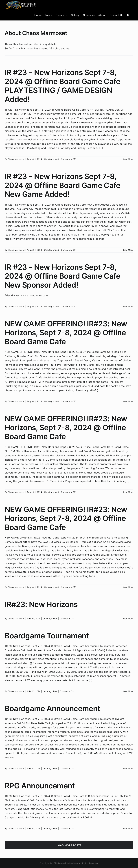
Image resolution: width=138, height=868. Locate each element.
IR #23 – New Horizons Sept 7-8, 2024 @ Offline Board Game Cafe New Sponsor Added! (62, 276)
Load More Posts (69, 845)
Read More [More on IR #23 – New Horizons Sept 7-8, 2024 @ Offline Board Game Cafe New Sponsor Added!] (128, 306)
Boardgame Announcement (52, 708)
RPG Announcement (40, 786)
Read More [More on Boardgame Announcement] (128, 768)
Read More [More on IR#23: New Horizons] (128, 619)
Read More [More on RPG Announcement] (128, 828)
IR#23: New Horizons (41, 604)
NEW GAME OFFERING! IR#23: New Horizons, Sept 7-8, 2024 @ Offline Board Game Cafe (66, 333)
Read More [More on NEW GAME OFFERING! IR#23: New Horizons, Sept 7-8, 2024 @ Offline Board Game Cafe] (128, 401)
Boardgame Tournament (47, 636)
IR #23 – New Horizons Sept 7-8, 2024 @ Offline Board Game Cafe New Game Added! (62, 185)
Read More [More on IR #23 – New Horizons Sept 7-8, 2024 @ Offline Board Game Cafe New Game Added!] (128, 250)
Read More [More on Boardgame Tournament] (128, 691)
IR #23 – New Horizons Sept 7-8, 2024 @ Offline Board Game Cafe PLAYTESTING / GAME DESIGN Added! (62, 86)
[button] (128, 15)
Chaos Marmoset (16, 159)
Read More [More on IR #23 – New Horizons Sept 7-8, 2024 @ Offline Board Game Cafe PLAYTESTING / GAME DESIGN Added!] (128, 159)
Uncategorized (51, 159)
